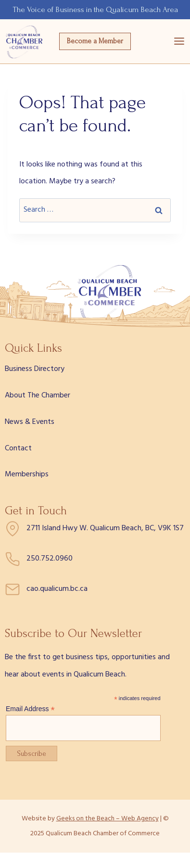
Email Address (30, 709)
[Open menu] (179, 41)
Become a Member (95, 41)
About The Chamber (38, 396)
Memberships (27, 474)
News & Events (30, 422)
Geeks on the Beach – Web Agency (108, 819)
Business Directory (35, 369)
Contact (18, 448)
